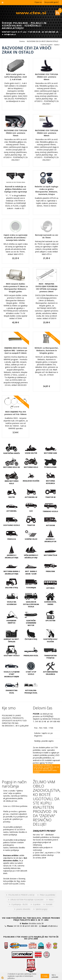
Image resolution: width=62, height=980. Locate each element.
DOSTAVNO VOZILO (12, 525)
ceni (51, 45)
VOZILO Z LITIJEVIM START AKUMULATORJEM (12, 674)
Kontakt (49, 904)
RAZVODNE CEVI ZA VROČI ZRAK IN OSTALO (43, 41)
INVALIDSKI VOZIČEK (31, 481)
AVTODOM (50, 525)
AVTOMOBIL (12, 511)
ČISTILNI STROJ (31, 639)
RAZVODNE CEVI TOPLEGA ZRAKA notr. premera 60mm (47, 77)
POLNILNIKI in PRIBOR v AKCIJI (21, 895)
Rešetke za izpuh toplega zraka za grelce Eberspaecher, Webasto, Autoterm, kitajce (46, 190)
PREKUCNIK (50, 571)
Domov (22, 41)
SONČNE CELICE (31, 539)
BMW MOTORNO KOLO (12, 482)
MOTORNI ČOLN (50, 555)
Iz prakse (37, 904)
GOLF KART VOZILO (12, 656)
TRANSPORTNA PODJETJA (50, 657)
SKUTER (12, 497)
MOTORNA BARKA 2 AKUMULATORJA (12, 573)
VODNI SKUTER (31, 453)
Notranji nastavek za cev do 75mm (47, 236)
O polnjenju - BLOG (20, 904)
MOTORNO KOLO (31, 467)
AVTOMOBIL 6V (31, 497)
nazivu (57, 45)
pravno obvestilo (23, 909)
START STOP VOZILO (31, 673)
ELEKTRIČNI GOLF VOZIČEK (50, 640)
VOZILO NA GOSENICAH (12, 603)
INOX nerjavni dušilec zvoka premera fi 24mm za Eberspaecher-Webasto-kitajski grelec (15, 288)
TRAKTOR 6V (50, 497)
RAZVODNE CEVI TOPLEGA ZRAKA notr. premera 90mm (47, 133)
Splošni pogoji (41, 909)
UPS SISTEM (50, 621)
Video (51, 900)
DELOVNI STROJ (12, 588)
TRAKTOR (31, 525)
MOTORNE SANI (50, 453)
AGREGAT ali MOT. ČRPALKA (12, 640)
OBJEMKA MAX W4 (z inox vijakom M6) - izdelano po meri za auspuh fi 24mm (15, 350)
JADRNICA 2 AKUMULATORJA (12, 556)
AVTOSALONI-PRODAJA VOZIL (31, 692)
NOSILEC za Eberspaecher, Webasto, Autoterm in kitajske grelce (47, 350)
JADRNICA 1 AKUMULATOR (50, 540)
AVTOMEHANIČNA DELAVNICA (50, 673)
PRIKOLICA (12, 539)
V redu (45, 976)
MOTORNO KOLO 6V (12, 467)
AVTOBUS (50, 588)
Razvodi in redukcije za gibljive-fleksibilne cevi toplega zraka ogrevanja (16, 189)
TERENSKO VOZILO (50, 511)
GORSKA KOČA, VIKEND (50, 603)
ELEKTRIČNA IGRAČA (12, 453)
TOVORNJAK (31, 588)
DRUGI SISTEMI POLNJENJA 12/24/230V (27, 900)
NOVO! (22, 337)
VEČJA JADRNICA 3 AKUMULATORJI (31, 556)
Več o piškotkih (55, 976)
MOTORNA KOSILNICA (50, 482)
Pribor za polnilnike (48, 895)
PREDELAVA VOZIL (31, 656)
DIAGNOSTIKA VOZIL (12, 692)
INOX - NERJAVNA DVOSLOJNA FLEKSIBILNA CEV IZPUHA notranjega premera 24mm (47, 288)
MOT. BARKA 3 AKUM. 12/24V (31, 573)
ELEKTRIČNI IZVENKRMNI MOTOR (31, 623)
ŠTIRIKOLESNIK (50, 467)
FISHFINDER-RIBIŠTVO (12, 622)
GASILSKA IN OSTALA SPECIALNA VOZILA (31, 604)
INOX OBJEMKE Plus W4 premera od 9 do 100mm (15, 413)
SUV (31, 511)
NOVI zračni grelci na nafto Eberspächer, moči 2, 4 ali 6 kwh (16, 77)
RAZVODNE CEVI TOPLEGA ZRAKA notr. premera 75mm (16, 133)
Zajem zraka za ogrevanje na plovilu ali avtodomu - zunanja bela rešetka (15, 238)
